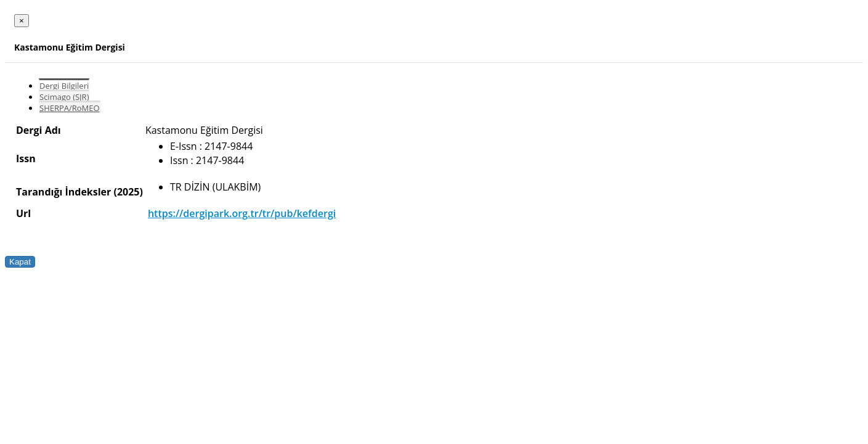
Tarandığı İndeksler (63, 192)
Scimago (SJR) (64, 97)
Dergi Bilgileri (64, 86)
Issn (26, 158)
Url (23, 213)
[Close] (22, 21)
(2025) (128, 192)
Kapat (20, 262)
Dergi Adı (39, 130)
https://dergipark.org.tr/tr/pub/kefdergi (242, 213)
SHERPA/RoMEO (70, 108)
